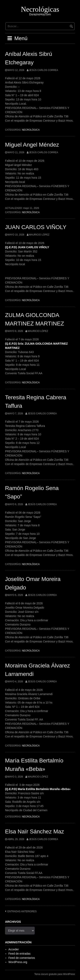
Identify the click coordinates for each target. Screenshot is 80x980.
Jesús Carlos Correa (44, 70)
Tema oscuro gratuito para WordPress (55, 974)
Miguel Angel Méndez (32, 145)
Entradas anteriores (22, 911)
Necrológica (31, 130)
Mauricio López (39, 235)
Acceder (14, 949)
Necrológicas (40, 9)
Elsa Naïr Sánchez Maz (35, 831)
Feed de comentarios (22, 958)
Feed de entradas (20, 954)
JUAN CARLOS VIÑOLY (36, 227)
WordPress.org (18, 962)
